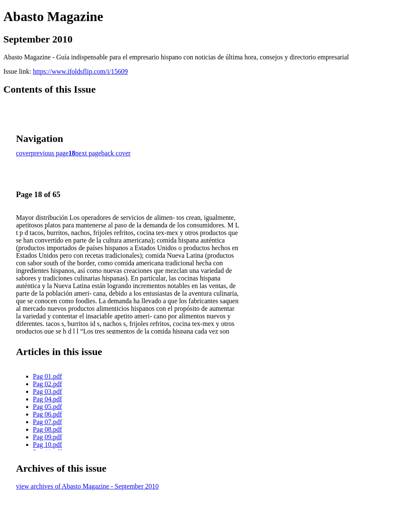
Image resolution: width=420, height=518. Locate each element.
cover (24, 153)
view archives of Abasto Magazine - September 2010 (87, 486)
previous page (50, 153)
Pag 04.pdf (47, 399)
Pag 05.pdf (47, 407)
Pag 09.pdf (47, 437)
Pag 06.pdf (47, 414)
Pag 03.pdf (47, 391)
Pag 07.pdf (47, 422)
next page (88, 153)
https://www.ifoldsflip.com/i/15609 (80, 71)
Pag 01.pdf (47, 376)
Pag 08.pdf (47, 429)
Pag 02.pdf (47, 384)
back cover (116, 153)
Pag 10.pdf (47, 445)
